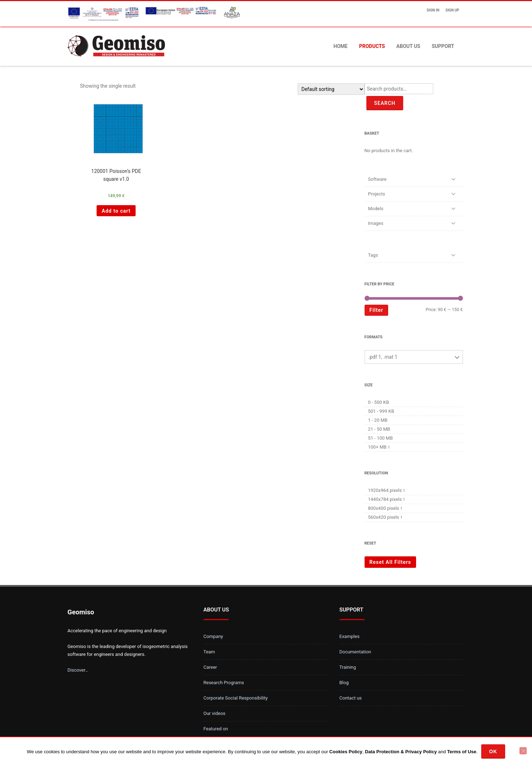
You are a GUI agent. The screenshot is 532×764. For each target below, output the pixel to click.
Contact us (351, 698)
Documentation (355, 652)
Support (443, 46)
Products (372, 46)
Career (210, 667)
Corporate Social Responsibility (236, 698)
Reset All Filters (391, 562)
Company (213, 636)
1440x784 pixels (385, 499)
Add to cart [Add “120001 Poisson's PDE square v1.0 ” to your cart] (116, 211)
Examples (350, 636)
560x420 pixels (384, 517)
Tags (373, 255)
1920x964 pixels (385, 490)
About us (408, 46)
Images (376, 223)
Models (376, 209)
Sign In (433, 10)
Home (341, 46)
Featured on (216, 729)
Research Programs (224, 683)
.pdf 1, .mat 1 (383, 357)
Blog (344, 683)
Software (377, 179)
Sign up (452, 10)
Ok (493, 751)
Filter (377, 310)
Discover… (78, 670)
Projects (377, 194)
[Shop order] (331, 89)
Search (385, 103)
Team (209, 652)
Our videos (215, 713)
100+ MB (377, 447)
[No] (523, 751)
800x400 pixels (384, 508)
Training (348, 667)
